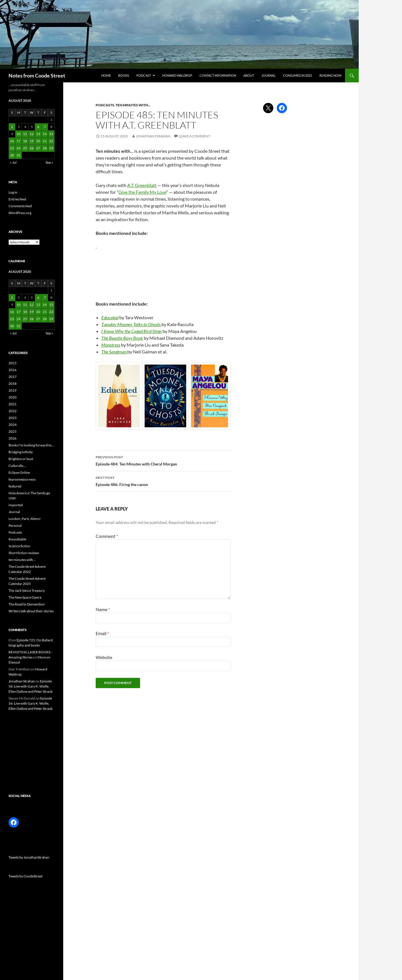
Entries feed (17, 199)
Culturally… (17, 466)
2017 (13, 377)
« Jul (13, 162)
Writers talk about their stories (31, 611)
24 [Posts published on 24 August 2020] (19, 148)
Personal (15, 525)
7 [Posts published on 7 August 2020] (45, 127)
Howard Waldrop (177, 75)
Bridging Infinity (21, 452)
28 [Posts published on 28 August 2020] (45, 148)
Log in (13, 192)
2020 (13, 397)
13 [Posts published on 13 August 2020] (38, 134)
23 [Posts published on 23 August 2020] (12, 148)
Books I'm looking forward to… (31, 445)
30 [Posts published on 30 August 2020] (12, 155)
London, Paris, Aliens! (25, 519)
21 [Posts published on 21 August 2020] (45, 141)
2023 (13, 418)
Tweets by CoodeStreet (25, 876)
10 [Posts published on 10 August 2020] (19, 134)
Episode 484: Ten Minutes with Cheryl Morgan (163, 460)
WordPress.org (20, 213)
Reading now (330, 75)
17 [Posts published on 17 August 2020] (19, 141)
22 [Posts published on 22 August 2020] (51, 141)
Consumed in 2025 (298, 75)
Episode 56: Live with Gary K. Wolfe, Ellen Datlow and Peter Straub (31, 686)
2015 (13, 363)
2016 (13, 370)
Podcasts (105, 105)
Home (106, 75)
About (249, 75)
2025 (13, 431)
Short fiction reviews (24, 553)
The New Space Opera (25, 597)
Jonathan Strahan (153, 136)
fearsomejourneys (22, 479)
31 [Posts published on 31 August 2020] (19, 155)
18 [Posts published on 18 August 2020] (25, 141)
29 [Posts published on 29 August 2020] (51, 148)
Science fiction (19, 546)
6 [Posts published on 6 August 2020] (38, 127)
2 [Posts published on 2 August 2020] (12, 127)
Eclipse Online (19, 472)
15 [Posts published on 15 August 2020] (51, 134)
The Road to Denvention (27, 604)
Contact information (218, 75)
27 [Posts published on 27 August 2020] (38, 148)
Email (102, 633)
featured (15, 486)
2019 (13, 390)
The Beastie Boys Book (122, 338)
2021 (13, 404)
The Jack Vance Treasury (27, 590)
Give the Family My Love (142, 192)
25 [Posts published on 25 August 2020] (25, 148)
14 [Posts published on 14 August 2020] (45, 134)
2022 (13, 411)
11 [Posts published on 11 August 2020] (25, 134)
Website (104, 657)
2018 (13, 384)
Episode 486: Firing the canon (163, 481)
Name (103, 609)
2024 (13, 425)
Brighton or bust (21, 459)
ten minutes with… (22, 560)
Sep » (49, 162)
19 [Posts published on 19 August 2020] (32, 141)
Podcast (144, 75)
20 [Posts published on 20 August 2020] (38, 141)
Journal (268, 75)
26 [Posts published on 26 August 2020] (32, 148)
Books (124, 75)
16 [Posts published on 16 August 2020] (12, 141)
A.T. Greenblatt (142, 185)
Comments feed (20, 206)
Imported (16, 505)
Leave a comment (194, 136)
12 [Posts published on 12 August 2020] (32, 134)
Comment (107, 536)
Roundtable (17, 539)
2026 (13, 438)
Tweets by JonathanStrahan (29, 857)
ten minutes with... (133, 105)
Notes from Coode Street (37, 76)
